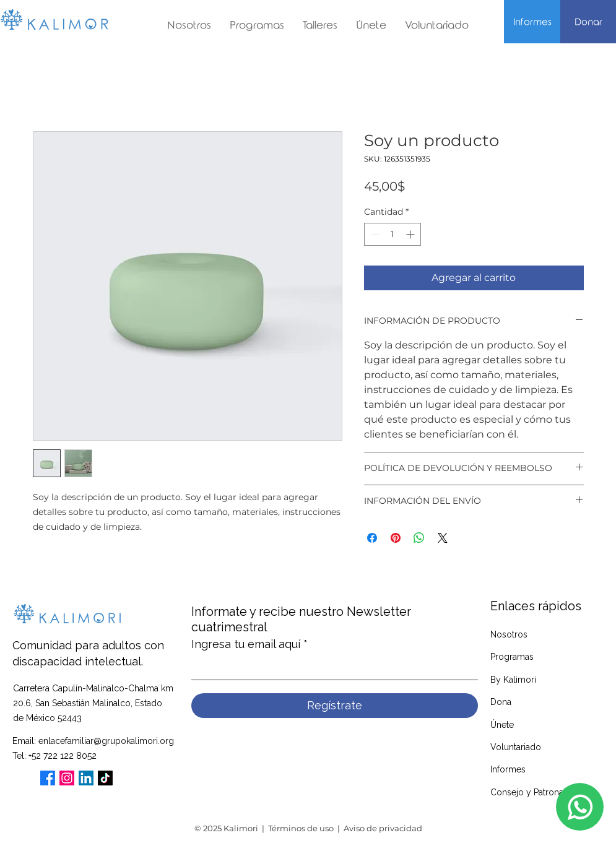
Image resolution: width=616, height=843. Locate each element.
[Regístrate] (335, 706)
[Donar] (588, 22)
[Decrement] (374, 234)
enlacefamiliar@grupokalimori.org (106, 741)
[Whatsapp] (580, 807)
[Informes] (532, 22)
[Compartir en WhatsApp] (419, 538)
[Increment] (411, 234)
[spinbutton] (393, 234)
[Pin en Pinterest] (396, 538)
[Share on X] (443, 538)
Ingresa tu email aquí (246, 644)
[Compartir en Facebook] (372, 538)
